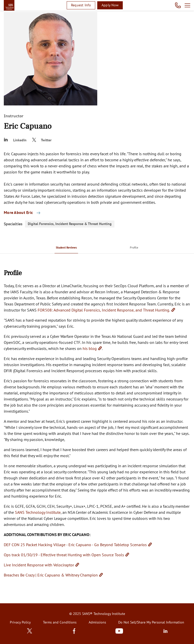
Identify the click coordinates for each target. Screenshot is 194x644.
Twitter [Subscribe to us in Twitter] (30, 631)
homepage (9, 5)
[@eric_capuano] (43, 140)
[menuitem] (66, 247)
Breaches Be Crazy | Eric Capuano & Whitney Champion (51, 575)
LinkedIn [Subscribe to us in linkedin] (165, 631)
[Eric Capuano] (16, 140)
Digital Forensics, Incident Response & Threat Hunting (70, 224)
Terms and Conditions (60, 622)
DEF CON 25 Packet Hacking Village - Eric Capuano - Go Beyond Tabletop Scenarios (75, 545)
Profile (134, 247)
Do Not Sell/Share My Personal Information (151, 622)
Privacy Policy (20, 622)
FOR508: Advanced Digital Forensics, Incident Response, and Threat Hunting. (104, 310)
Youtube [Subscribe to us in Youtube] (119, 631)
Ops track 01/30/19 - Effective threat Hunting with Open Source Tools (64, 555)
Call (178, 5)
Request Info (81, 5)
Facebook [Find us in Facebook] (74, 631)
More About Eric (19, 212)
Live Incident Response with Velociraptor (39, 565)
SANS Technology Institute (38, 512)
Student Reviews (66, 247)
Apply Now (110, 5)
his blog (90, 348)
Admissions (97, 622)
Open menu (187, 5)
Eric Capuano (28, 126)
